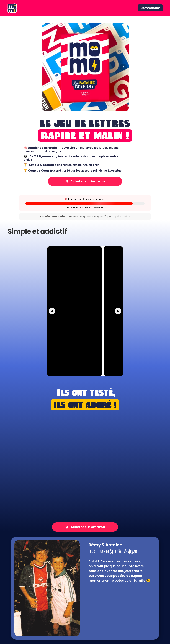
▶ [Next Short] (118, 311)
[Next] (123, 67)
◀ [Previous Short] (52, 311)
